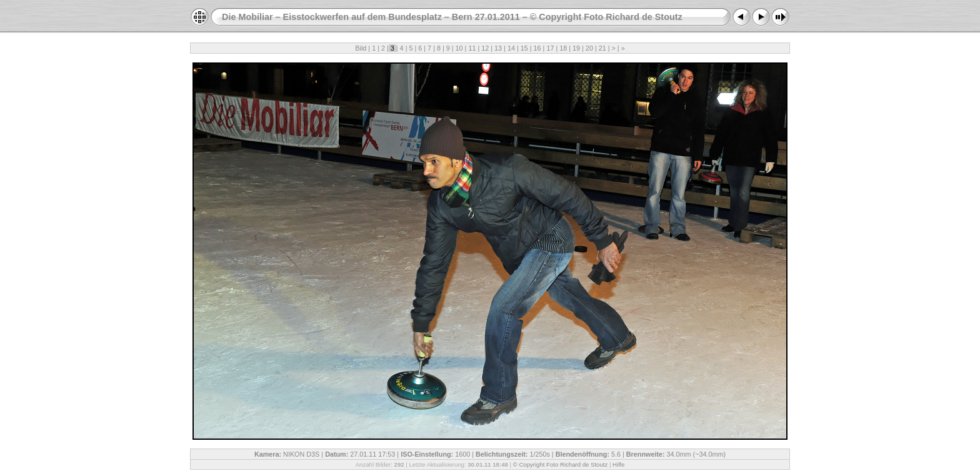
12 (485, 48)
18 (563, 48)
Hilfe (618, 464)
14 (511, 48)
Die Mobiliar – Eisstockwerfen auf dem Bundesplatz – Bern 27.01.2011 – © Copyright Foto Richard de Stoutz (452, 17)
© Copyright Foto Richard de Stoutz (561, 464)
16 (537, 48)
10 (459, 48)
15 (524, 48)
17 (550, 48)
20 (589, 48)
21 (602, 48)
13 (498, 48)
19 (576, 48)
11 (472, 48)
